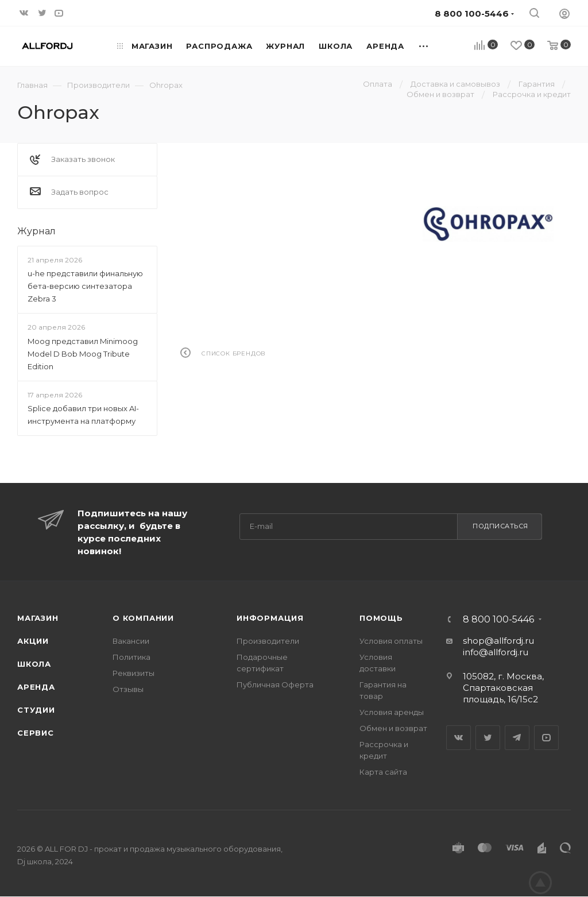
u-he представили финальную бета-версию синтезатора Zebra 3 (85, 286)
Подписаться (500, 526)
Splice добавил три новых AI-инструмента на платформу (83, 415)
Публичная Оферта (275, 685)
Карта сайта (383, 772)
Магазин (38, 618)
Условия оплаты (391, 641)
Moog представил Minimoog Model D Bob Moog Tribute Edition (83, 354)
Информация (270, 618)
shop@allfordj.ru (498, 641)
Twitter (488, 738)
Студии (36, 710)
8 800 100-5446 (498, 620)
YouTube (546, 738)
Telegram (517, 738)
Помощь (381, 618)
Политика (131, 657)
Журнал (36, 231)
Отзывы (128, 689)
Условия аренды (392, 712)
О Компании (143, 618)
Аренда (36, 687)
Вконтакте (459, 738)
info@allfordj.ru (496, 652)
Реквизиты (134, 673)
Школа (34, 664)
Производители (268, 641)
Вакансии (131, 641)
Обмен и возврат (393, 728)
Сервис (36, 733)
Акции (33, 641)
